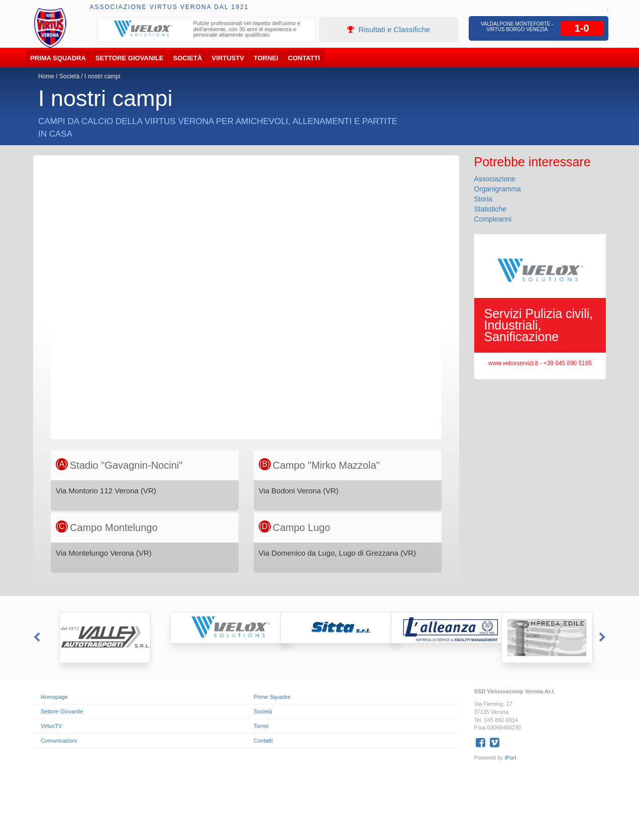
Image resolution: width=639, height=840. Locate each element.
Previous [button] (36, 638)
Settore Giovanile (129, 58)
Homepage (54, 697)
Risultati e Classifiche (389, 29)
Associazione (495, 179)
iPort (511, 758)
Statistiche (491, 209)
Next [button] (603, 638)
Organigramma (498, 189)
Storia (484, 199)
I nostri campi (102, 76)
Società (188, 58)
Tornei (266, 58)
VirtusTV (228, 58)
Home (46, 76)
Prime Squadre (272, 697)
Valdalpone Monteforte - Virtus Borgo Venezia (517, 27)
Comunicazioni (59, 741)
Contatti (304, 58)
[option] (207, 30)
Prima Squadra (58, 58)
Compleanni (493, 219)
